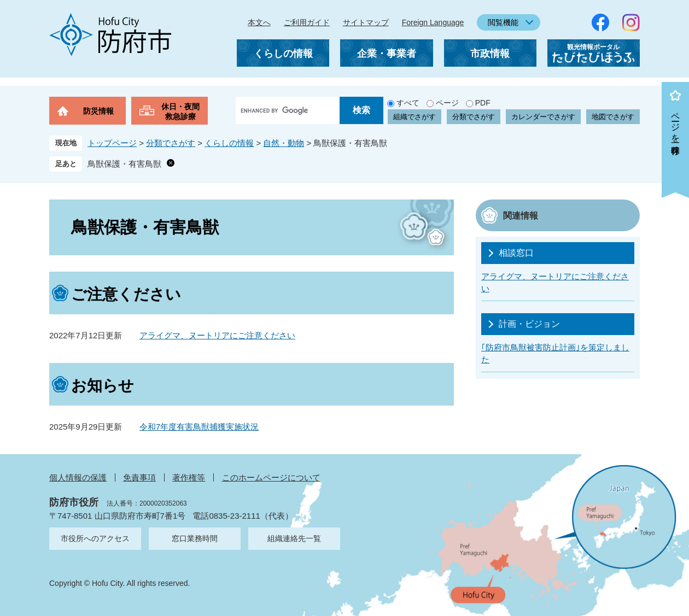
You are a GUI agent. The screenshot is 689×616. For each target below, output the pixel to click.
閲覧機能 (503, 22)
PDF (483, 103)
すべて (408, 103)
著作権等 (189, 477)
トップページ (112, 143)
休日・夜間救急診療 (180, 112)
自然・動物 (284, 143)
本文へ (259, 22)
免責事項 (139, 477)
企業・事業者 (387, 54)
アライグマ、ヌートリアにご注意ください (217, 335)
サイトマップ (366, 22)
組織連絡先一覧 (294, 538)
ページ (447, 103)
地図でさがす (613, 117)
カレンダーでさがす (543, 117)
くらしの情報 (283, 54)
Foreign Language (433, 22)
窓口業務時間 (195, 538)
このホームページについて (271, 477)
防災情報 (98, 111)
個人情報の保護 (78, 477)
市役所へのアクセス (95, 538)
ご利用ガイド (307, 22)
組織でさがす (414, 117)
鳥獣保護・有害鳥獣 (124, 164)
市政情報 (490, 54)
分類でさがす (474, 117)
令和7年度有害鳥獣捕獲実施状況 (199, 427)
